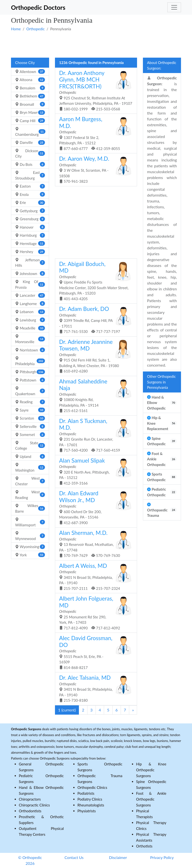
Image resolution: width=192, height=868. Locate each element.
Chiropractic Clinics (34, 805)
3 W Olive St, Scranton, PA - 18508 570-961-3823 (94, 169)
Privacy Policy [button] (162, 857)
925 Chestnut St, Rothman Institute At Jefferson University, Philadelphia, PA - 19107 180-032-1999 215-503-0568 (96, 90)
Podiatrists (86, 793)
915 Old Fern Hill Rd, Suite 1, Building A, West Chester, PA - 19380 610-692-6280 (94, 356)
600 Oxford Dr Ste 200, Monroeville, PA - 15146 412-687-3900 (94, 507)
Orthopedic (36, 29)
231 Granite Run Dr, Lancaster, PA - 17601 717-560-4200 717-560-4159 (94, 435)
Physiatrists (87, 811)
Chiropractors (30, 799)
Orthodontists (30, 811)
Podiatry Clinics (90, 799)
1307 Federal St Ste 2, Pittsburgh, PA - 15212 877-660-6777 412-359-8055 (94, 133)
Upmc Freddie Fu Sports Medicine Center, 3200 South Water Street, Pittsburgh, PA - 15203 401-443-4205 (94, 281)
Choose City (25, 63)
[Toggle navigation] (174, 7)
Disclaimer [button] (118, 857)
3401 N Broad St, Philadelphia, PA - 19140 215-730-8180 (94, 688)
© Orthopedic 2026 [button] (30, 860)
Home (16, 29)
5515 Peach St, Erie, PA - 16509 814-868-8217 (94, 652)
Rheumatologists (91, 805)
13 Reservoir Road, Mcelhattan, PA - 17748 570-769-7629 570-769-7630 (94, 544)
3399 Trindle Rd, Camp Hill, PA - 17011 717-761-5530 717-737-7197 (94, 320)
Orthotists (144, 846)
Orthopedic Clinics (92, 787)
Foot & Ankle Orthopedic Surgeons (151, 799)
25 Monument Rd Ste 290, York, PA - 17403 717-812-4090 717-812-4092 (94, 613)
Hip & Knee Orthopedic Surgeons (151, 770)
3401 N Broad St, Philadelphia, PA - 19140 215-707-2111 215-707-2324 (94, 577)
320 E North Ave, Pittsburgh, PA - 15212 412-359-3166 (94, 471)
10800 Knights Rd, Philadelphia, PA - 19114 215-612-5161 (94, 396)
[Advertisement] (96, 44)
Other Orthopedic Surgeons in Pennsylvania (161, 382)
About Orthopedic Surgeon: (162, 65)
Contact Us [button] (74, 857)
